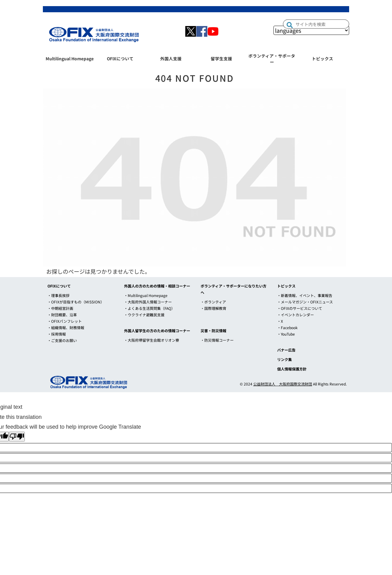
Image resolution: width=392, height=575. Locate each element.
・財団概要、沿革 (62, 315)
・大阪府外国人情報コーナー (148, 302)
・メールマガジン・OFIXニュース (305, 302)
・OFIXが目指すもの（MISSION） (76, 302)
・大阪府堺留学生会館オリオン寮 (152, 340)
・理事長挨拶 (58, 295)
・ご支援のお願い (62, 340)
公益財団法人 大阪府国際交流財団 (283, 384)
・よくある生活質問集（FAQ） (149, 308)
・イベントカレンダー (296, 315)
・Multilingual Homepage (146, 295)
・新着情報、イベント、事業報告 (305, 295)
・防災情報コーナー (217, 340)
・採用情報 (57, 334)
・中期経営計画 (60, 308)
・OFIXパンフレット (65, 321)
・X (280, 321)
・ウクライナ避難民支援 (144, 315)
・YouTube (286, 334)
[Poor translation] (17, 437)
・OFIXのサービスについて (300, 308)
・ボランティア (213, 302)
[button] (290, 25)
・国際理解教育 (213, 308)
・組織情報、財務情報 (66, 327)
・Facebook (287, 327)
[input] (316, 24)
